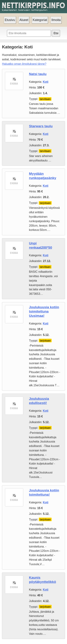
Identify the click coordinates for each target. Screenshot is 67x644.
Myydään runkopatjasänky (43, 176)
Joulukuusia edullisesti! (39, 401)
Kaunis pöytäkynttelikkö (42, 580)
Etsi (56, 33)
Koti (46, 82)
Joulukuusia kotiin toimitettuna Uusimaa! (44, 311)
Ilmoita (56, 20)
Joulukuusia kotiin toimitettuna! (44, 492)
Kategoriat (40, 20)
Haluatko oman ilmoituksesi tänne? (24, 64)
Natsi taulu (38, 74)
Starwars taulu (41, 126)
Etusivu (10, 20)
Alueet (24, 20)
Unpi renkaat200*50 (40, 245)
